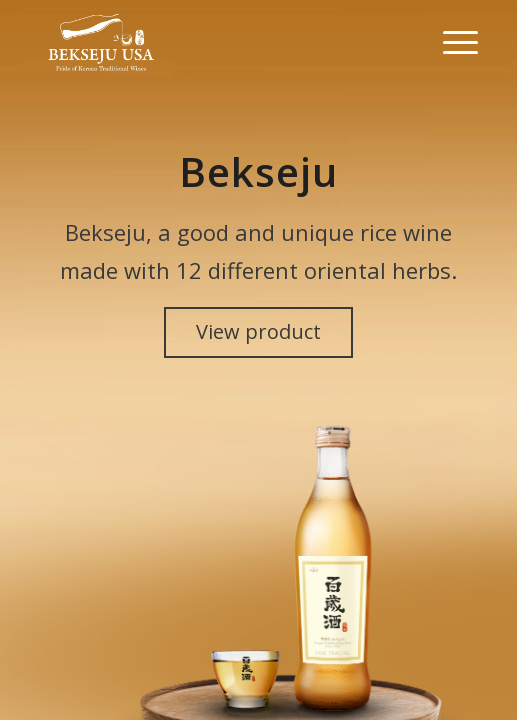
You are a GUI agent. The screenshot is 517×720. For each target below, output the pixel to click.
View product (258, 331)
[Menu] (450, 40)
